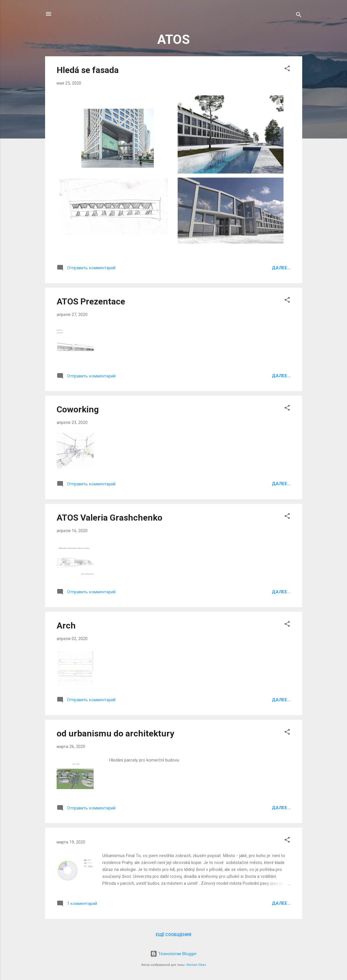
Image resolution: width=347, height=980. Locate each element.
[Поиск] (299, 16)
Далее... (281, 268)
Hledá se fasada (88, 70)
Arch (66, 625)
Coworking (78, 409)
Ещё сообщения (173, 935)
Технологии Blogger (173, 954)
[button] (287, 69)
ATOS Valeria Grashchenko (110, 518)
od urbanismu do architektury (115, 733)
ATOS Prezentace (91, 301)
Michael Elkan (196, 965)
